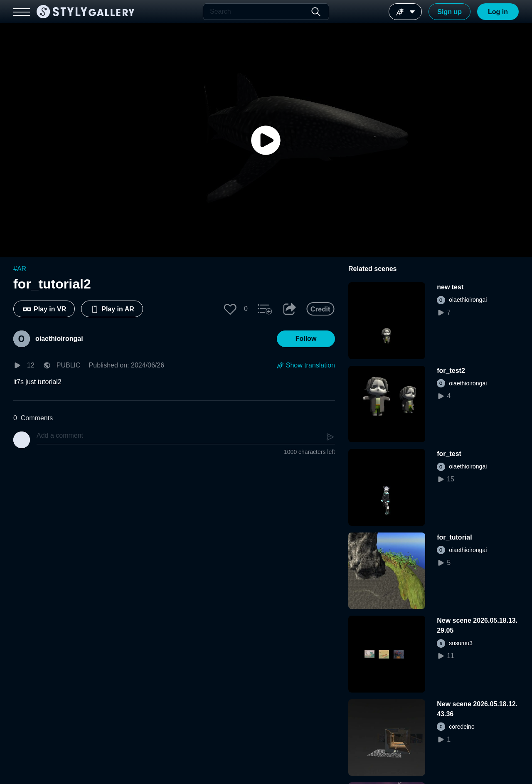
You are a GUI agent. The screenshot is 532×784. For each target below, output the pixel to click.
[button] (230, 309)
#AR (20, 269)
